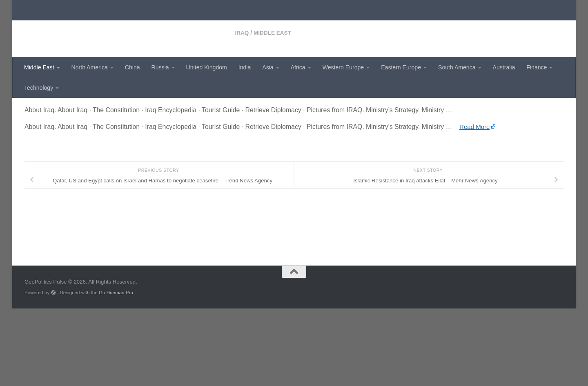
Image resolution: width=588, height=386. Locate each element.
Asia (268, 67)
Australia (504, 67)
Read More (475, 197)
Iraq (32, 110)
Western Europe (343, 67)
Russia (160, 67)
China (133, 67)
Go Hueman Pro (116, 370)
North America (90, 67)
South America (457, 67)
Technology (39, 88)
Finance (537, 67)
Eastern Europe (401, 67)
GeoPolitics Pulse (87, 27)
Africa (298, 67)
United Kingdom (207, 67)
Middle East (39, 67)
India (245, 67)
